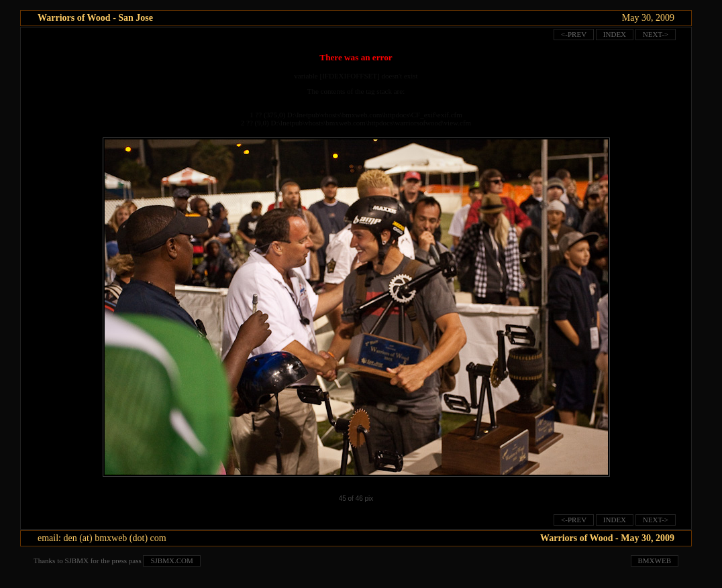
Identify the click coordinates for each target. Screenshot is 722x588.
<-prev (574, 34)
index (615, 34)
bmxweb (655, 561)
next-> (656, 34)
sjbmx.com (171, 561)
